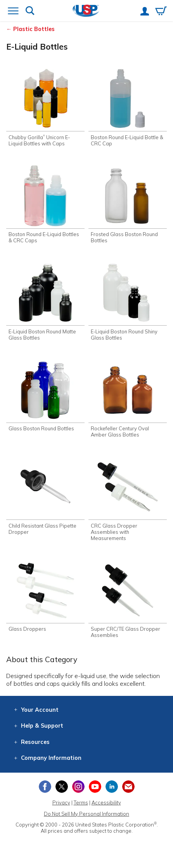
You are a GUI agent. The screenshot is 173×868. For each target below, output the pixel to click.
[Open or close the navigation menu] (13, 12)
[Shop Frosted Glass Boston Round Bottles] (128, 204)
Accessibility (106, 802)
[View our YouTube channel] (95, 787)
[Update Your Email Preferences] (128, 787)
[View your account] (145, 12)
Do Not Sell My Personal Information (86, 814)
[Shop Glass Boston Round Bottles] (45, 395)
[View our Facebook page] (45, 787)
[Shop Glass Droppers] (45, 596)
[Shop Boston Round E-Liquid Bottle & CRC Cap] (128, 107)
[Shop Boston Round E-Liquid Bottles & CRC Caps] (45, 204)
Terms (81, 802)
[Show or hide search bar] (30, 11)
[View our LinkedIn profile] (112, 787)
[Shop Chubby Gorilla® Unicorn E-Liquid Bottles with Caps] (45, 107)
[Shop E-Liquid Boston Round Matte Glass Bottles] (45, 301)
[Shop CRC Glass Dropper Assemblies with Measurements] (128, 498)
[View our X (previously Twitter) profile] (62, 787)
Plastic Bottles (34, 29)
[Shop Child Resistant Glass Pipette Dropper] (45, 495)
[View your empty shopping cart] (161, 12)
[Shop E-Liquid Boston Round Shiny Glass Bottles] (128, 301)
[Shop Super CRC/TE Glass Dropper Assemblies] (128, 599)
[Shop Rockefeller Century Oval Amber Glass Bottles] (128, 398)
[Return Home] (86, 11)
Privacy (61, 802)
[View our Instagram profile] (78, 787)
